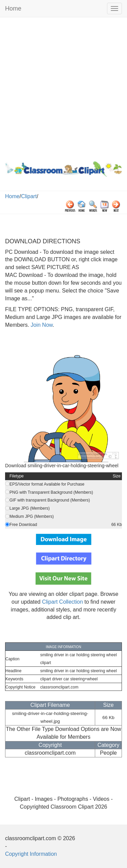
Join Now (41, 325)
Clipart (29, 196)
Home (13, 8)
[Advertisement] (63, 88)
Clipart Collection (62, 602)
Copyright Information (31, 854)
